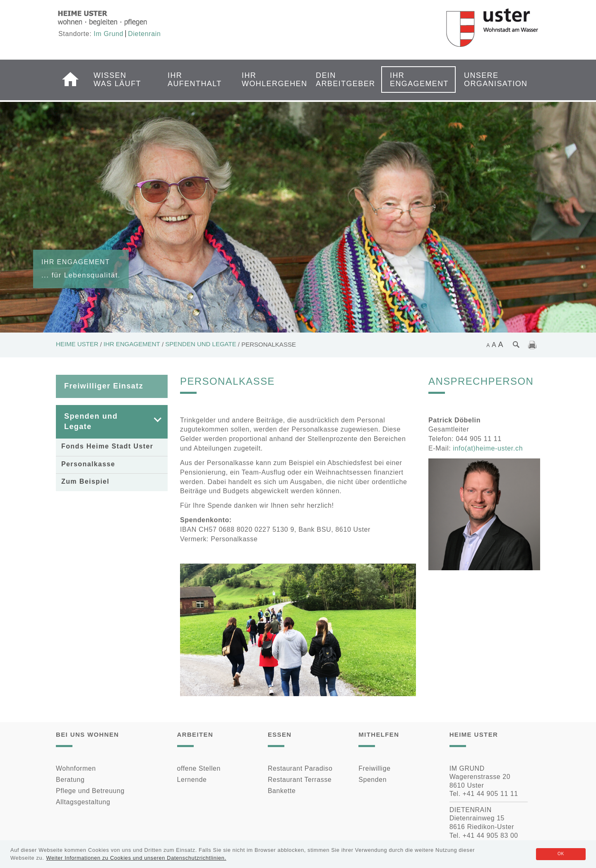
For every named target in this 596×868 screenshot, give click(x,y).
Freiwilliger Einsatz (104, 386)
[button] (151, 422)
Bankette (282, 791)
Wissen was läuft (117, 80)
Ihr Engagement (416, 80)
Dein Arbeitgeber (342, 80)
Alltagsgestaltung (83, 802)
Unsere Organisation (490, 80)
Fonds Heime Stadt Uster (107, 446)
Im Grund (108, 34)
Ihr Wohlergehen (268, 80)
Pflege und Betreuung (90, 791)
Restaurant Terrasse (300, 780)
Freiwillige (374, 768)
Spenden (372, 780)
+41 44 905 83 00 (490, 835)
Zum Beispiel (85, 481)
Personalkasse (88, 464)
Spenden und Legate (201, 344)
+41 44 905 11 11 (490, 794)
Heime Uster (77, 344)
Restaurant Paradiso (300, 768)
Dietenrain (144, 34)
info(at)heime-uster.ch (488, 448)
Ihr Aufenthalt (194, 80)
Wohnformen (76, 768)
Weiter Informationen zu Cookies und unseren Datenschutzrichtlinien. (136, 858)
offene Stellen (199, 768)
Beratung (70, 780)
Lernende (192, 780)
